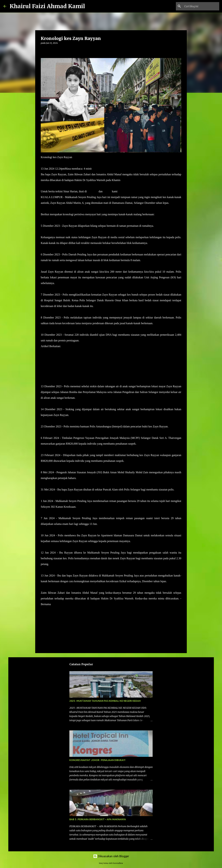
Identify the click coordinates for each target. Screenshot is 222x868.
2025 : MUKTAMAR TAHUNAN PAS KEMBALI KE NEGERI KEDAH (105, 701)
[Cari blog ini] (201, 6)
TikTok (107, 191)
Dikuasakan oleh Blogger (111, 856)
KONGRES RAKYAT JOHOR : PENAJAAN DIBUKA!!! (97, 760)
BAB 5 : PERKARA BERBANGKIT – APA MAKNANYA (98, 819)
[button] (43, 50)
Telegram (93, 191)
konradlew (118, 863)
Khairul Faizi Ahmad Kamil (47, 6)
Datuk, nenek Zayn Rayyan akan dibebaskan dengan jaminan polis (98, 346)
